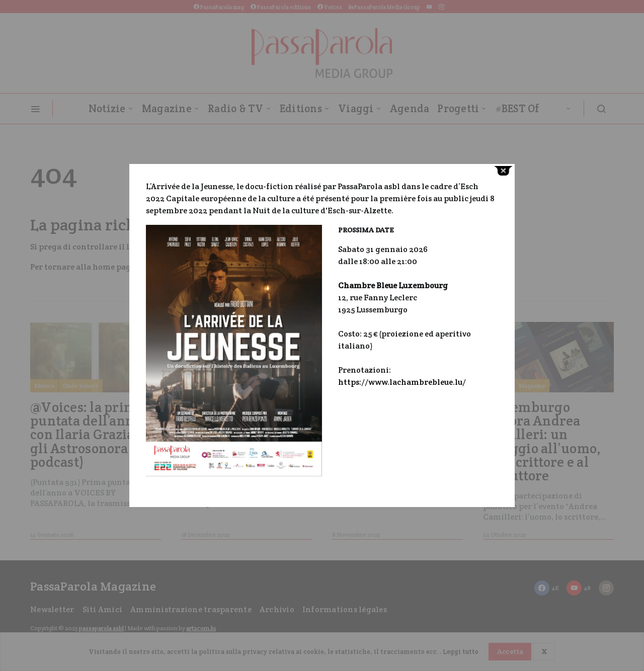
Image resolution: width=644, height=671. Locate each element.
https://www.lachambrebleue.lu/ (402, 382)
